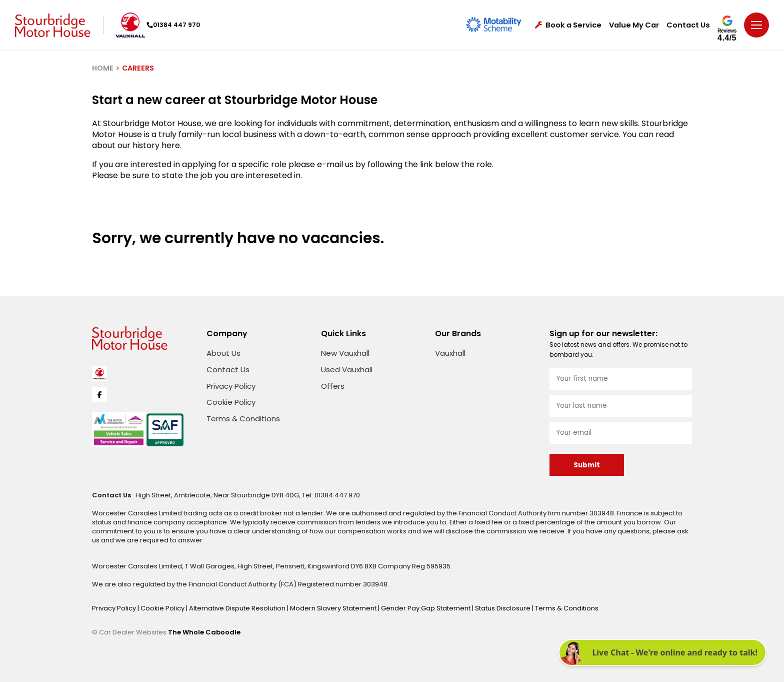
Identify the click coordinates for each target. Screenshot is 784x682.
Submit (587, 465)
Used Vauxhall (347, 370)
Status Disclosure (503, 608)
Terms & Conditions (243, 419)
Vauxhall (450, 353)
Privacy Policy (231, 386)
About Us (223, 353)
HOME (103, 68)
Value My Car (634, 25)
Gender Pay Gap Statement (426, 608)
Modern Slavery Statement (334, 608)
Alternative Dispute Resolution (238, 608)
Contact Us (688, 25)
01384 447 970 (173, 25)
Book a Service (568, 25)
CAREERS (138, 68)
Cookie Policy (231, 402)
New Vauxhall (345, 353)
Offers (333, 386)
